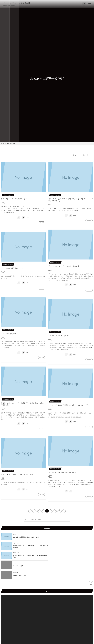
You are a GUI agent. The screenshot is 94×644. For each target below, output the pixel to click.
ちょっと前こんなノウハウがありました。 (63, 474)
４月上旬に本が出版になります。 (60, 337)
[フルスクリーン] (91, 626)
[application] (47, 602)
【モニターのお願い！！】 (10, 335)
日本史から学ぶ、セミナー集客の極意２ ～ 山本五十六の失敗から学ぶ (76, 537)
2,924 (75, 356)
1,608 (27, 217)
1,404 (27, 284)
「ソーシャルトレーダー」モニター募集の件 (64, 268)
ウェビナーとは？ (64, 547)
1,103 (75, 215)
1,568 (27, 490)
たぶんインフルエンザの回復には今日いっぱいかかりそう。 (69, 406)
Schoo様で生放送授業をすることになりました (26, 537)
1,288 (27, 425)
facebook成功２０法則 (20, 556)
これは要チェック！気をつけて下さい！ (15, 199)
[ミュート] (88, 626)
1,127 (75, 492)
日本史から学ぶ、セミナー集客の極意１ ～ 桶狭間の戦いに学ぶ (30, 547)
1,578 (27, 354)
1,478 (75, 286)
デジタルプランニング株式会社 (16, 3)
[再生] (3, 626)
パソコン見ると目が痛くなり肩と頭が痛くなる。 (18, 476)
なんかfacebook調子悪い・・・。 (12, 270)
